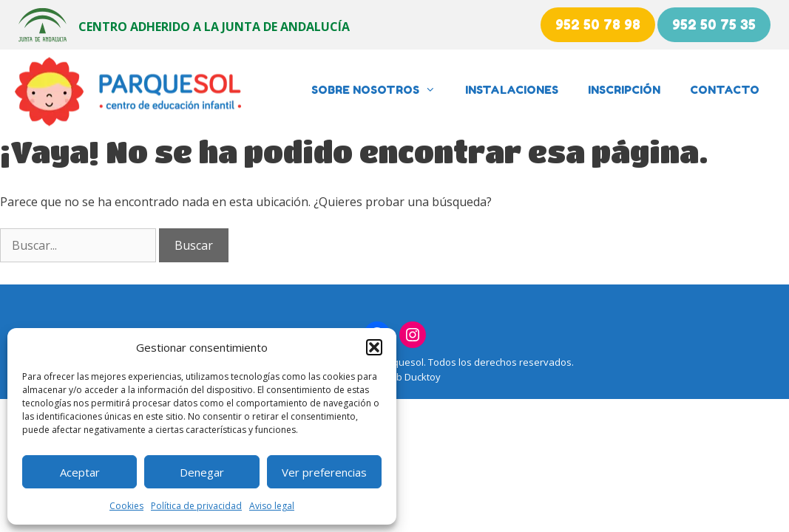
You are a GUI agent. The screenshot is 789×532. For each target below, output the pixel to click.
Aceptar (80, 472)
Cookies (126, 506)
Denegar (202, 472)
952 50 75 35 (714, 24)
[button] (374, 347)
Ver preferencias (324, 472)
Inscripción (624, 90)
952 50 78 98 (598, 24)
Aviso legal (272, 506)
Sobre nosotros (381, 90)
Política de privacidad (196, 506)
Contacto (725, 90)
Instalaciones (512, 90)
